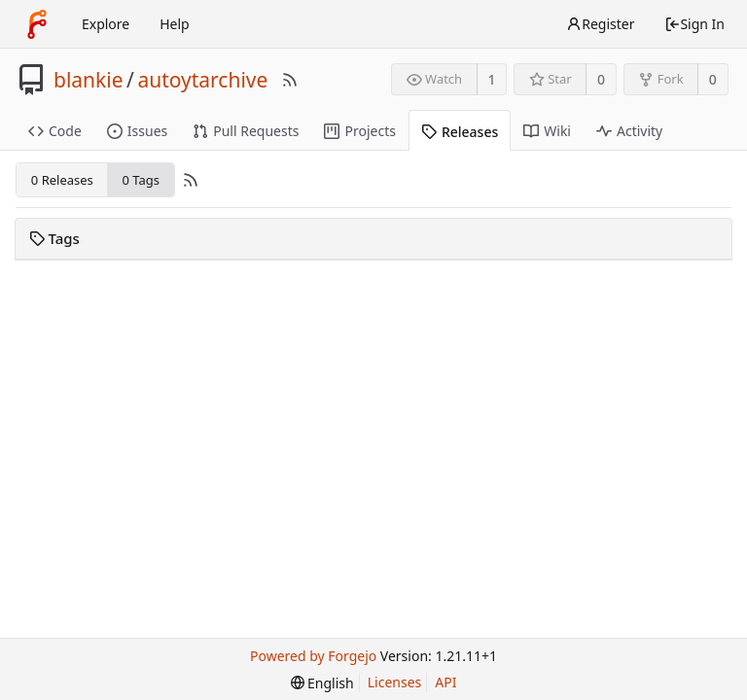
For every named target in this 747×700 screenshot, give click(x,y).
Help (175, 24)
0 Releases (62, 180)
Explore (106, 24)
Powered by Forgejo (313, 656)
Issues (137, 131)
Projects (359, 131)
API (445, 682)
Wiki (547, 131)
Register (600, 24)
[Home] (37, 24)
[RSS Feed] (290, 80)
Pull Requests (246, 131)
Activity (629, 131)
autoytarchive (202, 80)
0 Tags (140, 180)
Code (55, 131)
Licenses (395, 682)
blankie (89, 80)
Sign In (694, 24)
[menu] (322, 683)
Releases (460, 132)
